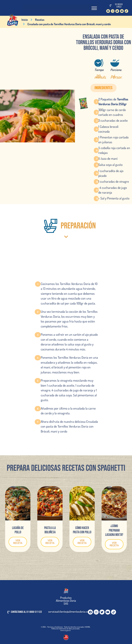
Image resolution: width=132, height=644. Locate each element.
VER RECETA (18, 542)
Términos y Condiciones (55, 627)
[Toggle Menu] (94, 8)
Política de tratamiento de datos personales (66, 629)
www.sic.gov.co (65, 630)
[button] (103, 88)
